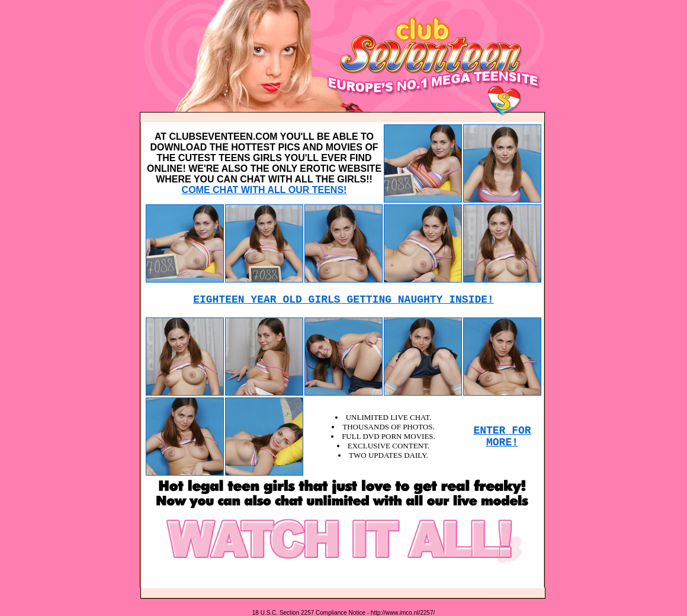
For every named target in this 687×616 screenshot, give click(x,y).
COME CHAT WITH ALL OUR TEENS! (264, 190)
